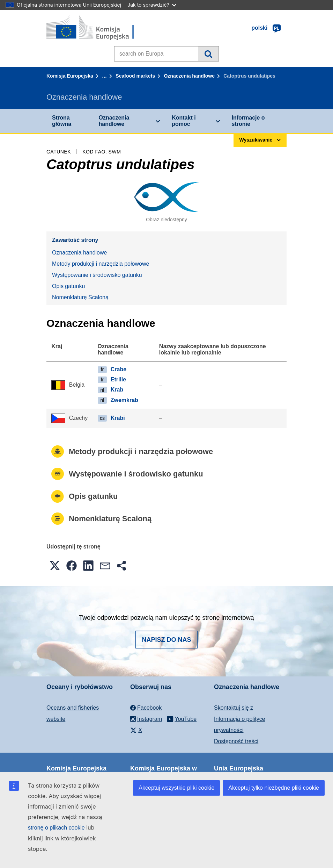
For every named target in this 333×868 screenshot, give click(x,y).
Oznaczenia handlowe (189, 76)
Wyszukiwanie (208, 54)
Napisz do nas (166, 640)
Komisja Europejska (70, 76)
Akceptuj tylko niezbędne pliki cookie (274, 788)
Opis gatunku (68, 286)
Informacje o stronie (248, 121)
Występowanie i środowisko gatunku (97, 275)
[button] (55, 566)
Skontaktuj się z (234, 708)
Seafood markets (135, 76)
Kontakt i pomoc (184, 121)
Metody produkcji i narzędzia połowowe (101, 264)
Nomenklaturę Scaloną (80, 297)
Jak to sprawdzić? (152, 5)
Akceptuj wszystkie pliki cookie (176, 788)
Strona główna (62, 121)
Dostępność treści (236, 741)
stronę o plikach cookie (57, 828)
